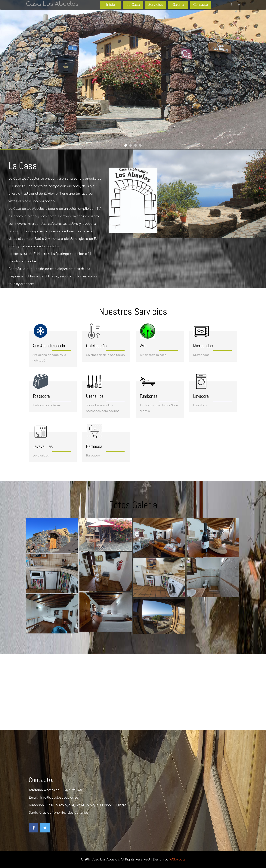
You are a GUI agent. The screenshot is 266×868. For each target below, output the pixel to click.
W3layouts (177, 860)
